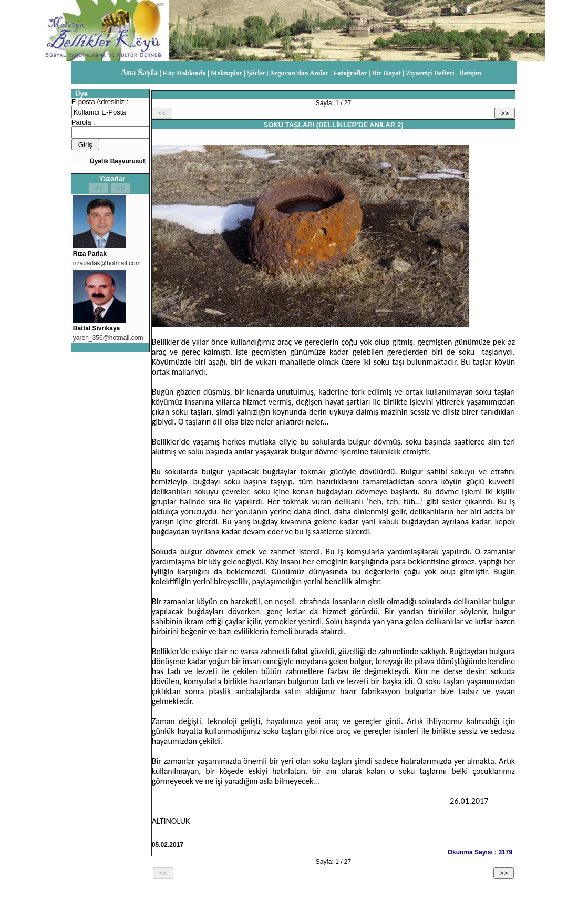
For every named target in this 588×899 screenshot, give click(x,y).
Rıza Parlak (90, 254)
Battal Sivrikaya (96, 328)
